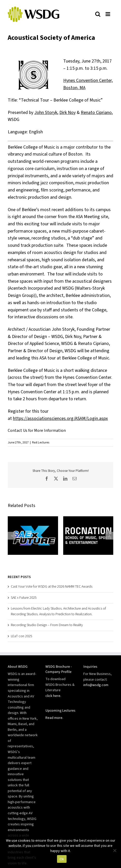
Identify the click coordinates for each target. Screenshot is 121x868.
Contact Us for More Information (37, 431)
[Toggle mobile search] (98, 14)
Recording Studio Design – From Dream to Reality (47, 625)
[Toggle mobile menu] (108, 14)
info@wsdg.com (96, 685)
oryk (53, 113)
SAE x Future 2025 (24, 598)
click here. (53, 696)
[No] (115, 850)
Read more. (54, 718)
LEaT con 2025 (22, 636)
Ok (62, 859)
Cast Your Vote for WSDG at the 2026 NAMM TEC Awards (52, 587)
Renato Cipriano (96, 113)
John (39, 113)
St (46, 113)
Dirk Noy (67, 113)
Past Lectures (41, 443)
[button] (12, 536)
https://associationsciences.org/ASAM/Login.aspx (60, 418)
